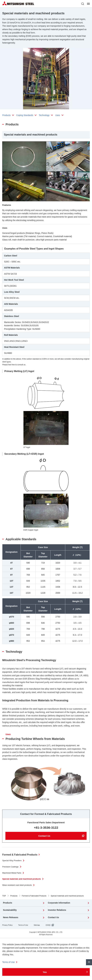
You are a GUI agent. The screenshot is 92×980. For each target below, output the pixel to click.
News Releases (11, 917)
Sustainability (10, 910)
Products (8, 903)
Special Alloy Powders (12, 861)
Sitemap (37, 925)
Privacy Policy (7, 925)
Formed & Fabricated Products (20, 855)
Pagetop (89, 962)
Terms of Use (23, 925)
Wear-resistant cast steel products (17, 885)
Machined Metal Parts (12, 873)
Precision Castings (10, 867)
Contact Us (54, 917)
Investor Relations (57, 910)
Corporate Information (59, 903)
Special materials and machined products (21, 879)
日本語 (48, 925)
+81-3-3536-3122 (46, 828)
